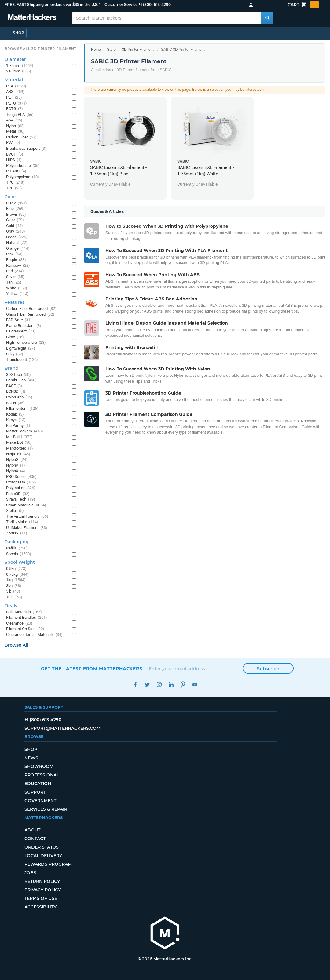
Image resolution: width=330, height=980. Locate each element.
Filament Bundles (27, 618)
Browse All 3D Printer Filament (40, 49)
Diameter (15, 59)
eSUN (15, 403)
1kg (16, 580)
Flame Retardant (24, 326)
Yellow (17, 294)
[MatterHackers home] (165, 934)
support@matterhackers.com (62, 728)
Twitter (147, 685)
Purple (16, 260)
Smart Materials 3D (26, 505)
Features (15, 302)
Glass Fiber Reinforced (30, 315)
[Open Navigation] (14, 33)
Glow (15, 337)
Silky (15, 354)
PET (14, 98)
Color (10, 197)
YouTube (195, 685)
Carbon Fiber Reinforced (31, 309)
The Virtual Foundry (27, 517)
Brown (16, 215)
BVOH (15, 154)
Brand (12, 368)
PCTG (15, 109)
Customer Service (121, 4)
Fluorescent (21, 331)
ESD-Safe (19, 320)
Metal (15, 132)
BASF (14, 386)
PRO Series (21, 477)
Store (111, 50)
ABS (15, 92)
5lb (13, 591)
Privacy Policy (43, 890)
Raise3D (18, 494)
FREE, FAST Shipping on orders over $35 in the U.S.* (52, 4)
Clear (15, 220)
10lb (14, 597)
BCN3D (16, 392)
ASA (14, 120)
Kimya (16, 420)
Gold (15, 226)
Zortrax (17, 533)
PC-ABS (16, 171)
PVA (13, 143)
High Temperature (26, 343)
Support (35, 792)
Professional (42, 775)
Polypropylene (23, 177)
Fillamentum (22, 409)
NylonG (17, 460)
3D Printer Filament (138, 50)
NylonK (16, 466)
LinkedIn (171, 685)
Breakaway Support (26, 149)
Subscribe (268, 669)
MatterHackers (25, 431)
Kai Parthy (18, 426)
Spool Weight (20, 562)
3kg (14, 586)
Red (15, 271)
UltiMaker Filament (27, 528)
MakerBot (19, 443)
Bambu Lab (21, 380)
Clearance (19, 624)
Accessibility (40, 907)
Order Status (42, 847)
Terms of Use (41, 898)
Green (17, 237)
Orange (18, 249)
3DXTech (18, 375)
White (17, 288)
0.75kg (17, 575)
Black (16, 203)
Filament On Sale (25, 629)
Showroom (39, 766)
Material (14, 80)
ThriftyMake (22, 522)
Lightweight (21, 349)
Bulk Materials (24, 612)
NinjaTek (18, 454)
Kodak (15, 415)
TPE (14, 188)
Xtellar (15, 511)
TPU (15, 183)
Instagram (159, 685)
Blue (15, 209)
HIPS (14, 160)
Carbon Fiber (21, 137)
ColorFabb (19, 397)
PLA (16, 86)
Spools (19, 554)
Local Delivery (43, 856)
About (32, 830)
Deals (11, 606)
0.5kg (16, 569)
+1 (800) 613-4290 (155, 4)
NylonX (16, 471)
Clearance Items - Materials (34, 635)
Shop (31, 749)
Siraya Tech (21, 499)
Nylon (15, 126)
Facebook (135, 685)
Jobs (30, 873)
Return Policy (42, 881)
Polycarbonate (23, 166)
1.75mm (20, 66)
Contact (35, 839)
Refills (17, 548)
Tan (14, 283)
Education (38, 784)
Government (40, 801)
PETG (16, 103)
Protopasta (21, 482)
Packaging (17, 542)
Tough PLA (20, 115)
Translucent (22, 360)
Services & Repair (46, 809)
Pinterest (183, 685)
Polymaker (21, 488)
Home (96, 50)
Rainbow (18, 266)
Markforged (20, 448)
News (31, 758)
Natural (17, 243)
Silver (15, 277)
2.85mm (19, 71)
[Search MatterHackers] (267, 18)
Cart (303, 5)
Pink (14, 254)
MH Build (19, 437)
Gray (16, 231)
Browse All (16, 645)
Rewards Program (48, 864)
